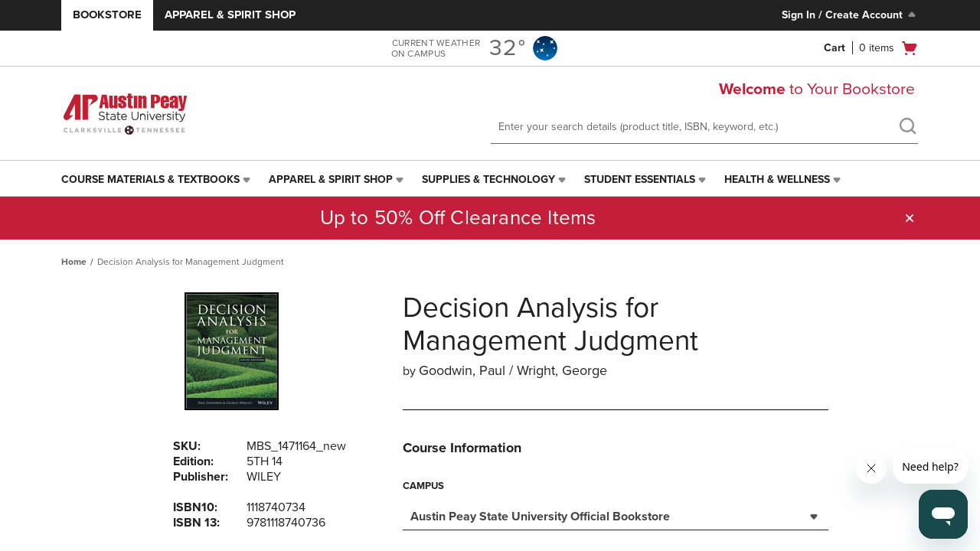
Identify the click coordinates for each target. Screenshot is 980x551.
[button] (910, 218)
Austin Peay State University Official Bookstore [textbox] (540, 517)
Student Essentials (640, 179)
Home (74, 262)
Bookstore (107, 15)
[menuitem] (157, 180)
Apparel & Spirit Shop (230, 15)
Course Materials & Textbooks (150, 179)
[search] (907, 128)
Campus (423, 486)
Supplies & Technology (488, 179)
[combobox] (616, 515)
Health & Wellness (777, 179)
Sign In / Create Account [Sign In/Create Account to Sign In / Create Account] (850, 15)
